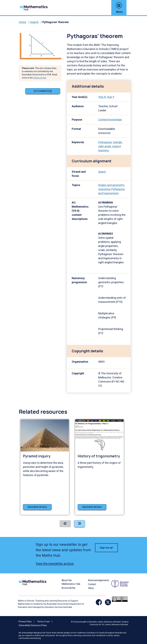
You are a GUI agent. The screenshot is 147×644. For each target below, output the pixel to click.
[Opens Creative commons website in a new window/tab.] (120, 599)
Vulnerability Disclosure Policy (33, 625)
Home (23, 22)
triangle (117, 142)
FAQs (91, 588)
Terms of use (43, 622)
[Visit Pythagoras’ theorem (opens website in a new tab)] (43, 44)
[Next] (80, 524)
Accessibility (68, 588)
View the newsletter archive (55, 564)
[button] (119, 5)
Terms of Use (40, 78)
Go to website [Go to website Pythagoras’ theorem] (43, 91)
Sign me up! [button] (106, 548)
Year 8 (102, 97)
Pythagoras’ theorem (56, 22)
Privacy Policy (25, 622)
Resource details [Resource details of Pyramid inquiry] (37, 507)
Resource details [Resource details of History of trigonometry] (92, 507)
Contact (92, 584)
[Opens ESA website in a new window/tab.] (120, 587)
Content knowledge (110, 120)
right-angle (105, 146)
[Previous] (65, 524)
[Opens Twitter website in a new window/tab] (108, 602)
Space (102, 172)
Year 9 (110, 97)
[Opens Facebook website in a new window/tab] (99, 602)
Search (34, 22)
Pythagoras (105, 142)
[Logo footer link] (33, 582)
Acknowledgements (99, 580)
